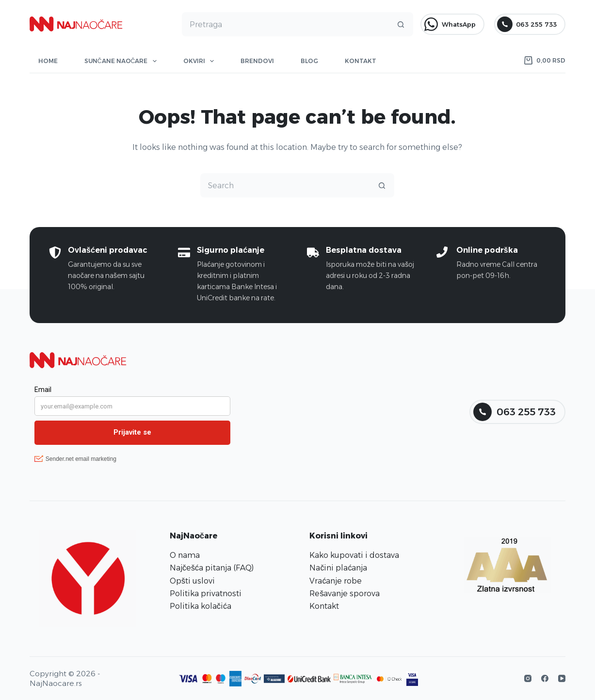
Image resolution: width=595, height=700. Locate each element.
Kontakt (361, 61)
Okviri (201, 61)
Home (48, 61)
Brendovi (257, 61)
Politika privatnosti (206, 594)
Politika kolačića (201, 606)
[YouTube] (562, 678)
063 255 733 (527, 24)
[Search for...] (285, 24)
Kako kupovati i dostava (354, 555)
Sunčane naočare (122, 61)
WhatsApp (450, 24)
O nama (185, 555)
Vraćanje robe (336, 581)
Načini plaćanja (338, 568)
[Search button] (401, 24)
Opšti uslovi (192, 581)
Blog (309, 61)
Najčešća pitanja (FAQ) (212, 568)
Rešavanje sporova (345, 594)
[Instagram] (528, 678)
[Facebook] (545, 678)
